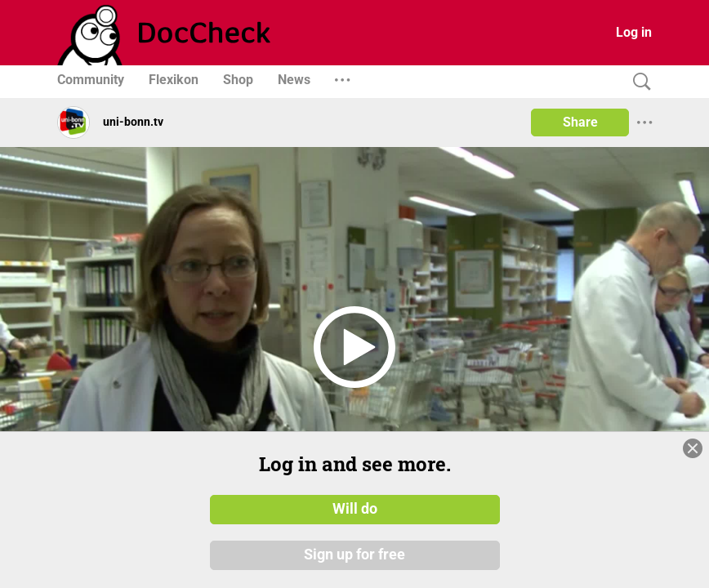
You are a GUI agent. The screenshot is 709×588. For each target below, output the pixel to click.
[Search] (638, 82)
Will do (355, 509)
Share (580, 122)
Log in (634, 32)
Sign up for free (354, 555)
